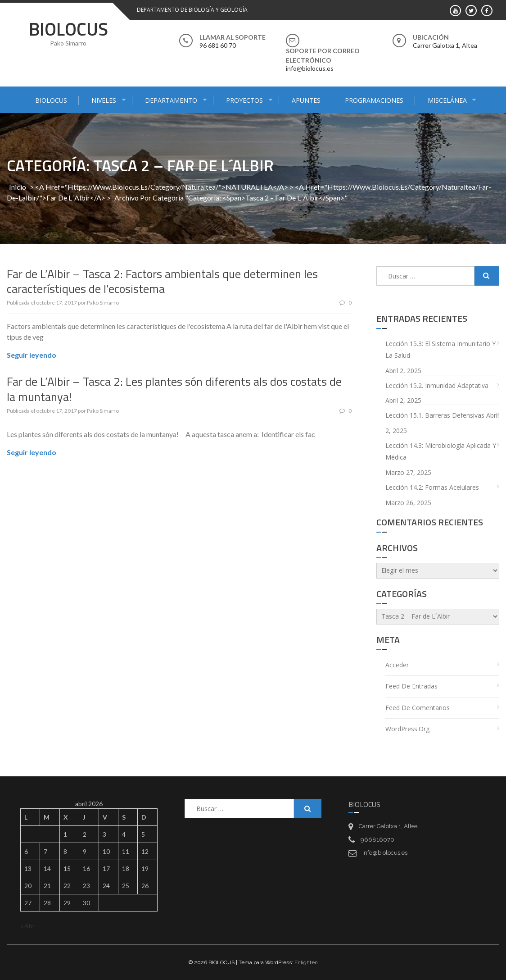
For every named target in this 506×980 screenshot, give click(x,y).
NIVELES (104, 100)
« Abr (27, 926)
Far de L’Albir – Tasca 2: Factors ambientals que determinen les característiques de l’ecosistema (162, 281)
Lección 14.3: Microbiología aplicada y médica (441, 451)
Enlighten (306, 962)
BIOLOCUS (68, 29)
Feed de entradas (411, 686)
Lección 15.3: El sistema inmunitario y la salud (440, 350)
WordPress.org (407, 729)
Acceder (397, 665)
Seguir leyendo (32, 355)
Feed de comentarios (418, 708)
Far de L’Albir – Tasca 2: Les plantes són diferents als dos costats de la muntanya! (174, 389)
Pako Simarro (103, 303)
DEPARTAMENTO (171, 100)
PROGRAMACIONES (374, 100)
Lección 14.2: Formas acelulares (432, 487)
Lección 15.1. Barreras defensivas (435, 415)
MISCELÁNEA (447, 100)
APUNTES (306, 100)
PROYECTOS (244, 100)
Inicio (18, 187)
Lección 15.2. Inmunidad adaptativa (437, 385)
